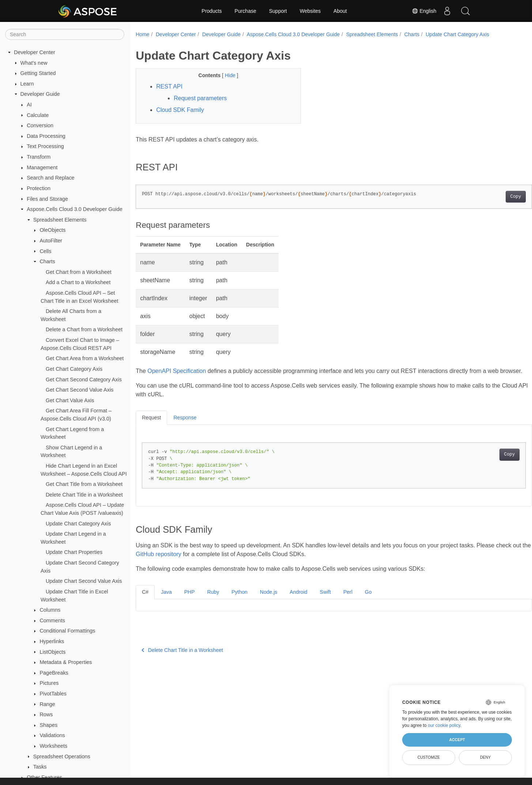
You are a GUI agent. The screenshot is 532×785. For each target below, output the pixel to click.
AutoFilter (51, 241)
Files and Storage (47, 199)
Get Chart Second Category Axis (84, 380)
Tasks (40, 767)
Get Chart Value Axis (70, 400)
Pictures (49, 683)
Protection (39, 188)
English (424, 11)
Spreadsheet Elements (60, 220)
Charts (47, 261)
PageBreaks (54, 673)
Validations (52, 735)
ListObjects (52, 652)
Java (166, 601)
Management (42, 167)
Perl (348, 601)
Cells (45, 251)
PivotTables (53, 694)
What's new (34, 63)
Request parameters (200, 98)
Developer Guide (40, 94)
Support (278, 11)
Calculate (38, 115)
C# (145, 601)
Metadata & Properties (66, 662)
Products (212, 11)
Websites (310, 11)
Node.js (269, 601)
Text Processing (45, 146)
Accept (457, 740)
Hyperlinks (52, 641)
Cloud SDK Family (180, 110)
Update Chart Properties (74, 552)
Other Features (44, 777)
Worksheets (53, 746)
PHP (190, 601)
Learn (27, 84)
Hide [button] (225, 75)
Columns (50, 610)
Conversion (40, 125)
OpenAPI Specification (177, 371)
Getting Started (38, 73)
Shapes (48, 725)
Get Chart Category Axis (74, 369)
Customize (429, 757)
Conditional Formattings (67, 631)
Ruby (213, 601)
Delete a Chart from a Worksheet (84, 329)
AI (29, 105)
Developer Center (35, 52)
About (340, 11)
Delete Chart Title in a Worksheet (84, 495)
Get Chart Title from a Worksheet (84, 484)
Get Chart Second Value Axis (80, 390)
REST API (169, 86)
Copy (488, 197)
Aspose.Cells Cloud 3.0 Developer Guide (75, 209)
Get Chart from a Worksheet (79, 272)
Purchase (246, 11)
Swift (325, 601)
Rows (46, 714)
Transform (39, 157)
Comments (52, 620)
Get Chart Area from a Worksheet (85, 358)
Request (151, 426)
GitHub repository (195, 563)
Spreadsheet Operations (62, 756)
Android (298, 601)
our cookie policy (444, 725)
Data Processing (46, 136)
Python (239, 601)
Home (142, 34)
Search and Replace (50, 178)
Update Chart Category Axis (78, 524)
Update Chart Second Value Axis (84, 581)
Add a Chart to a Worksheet (78, 282)
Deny (485, 757)
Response (185, 426)
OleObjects (52, 230)
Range (47, 704)
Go (368, 601)
